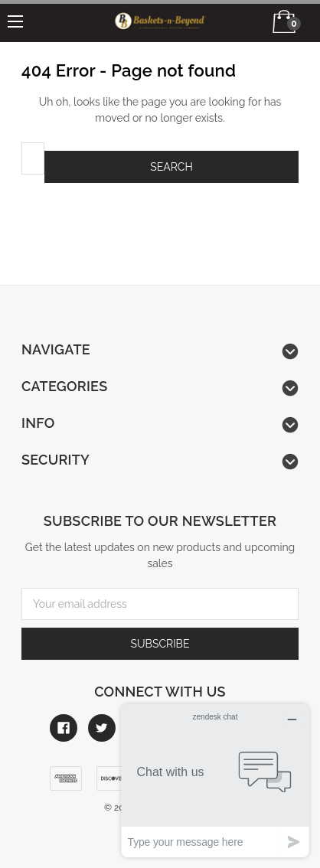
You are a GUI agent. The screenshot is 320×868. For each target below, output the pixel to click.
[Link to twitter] (102, 728)
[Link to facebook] (64, 728)
